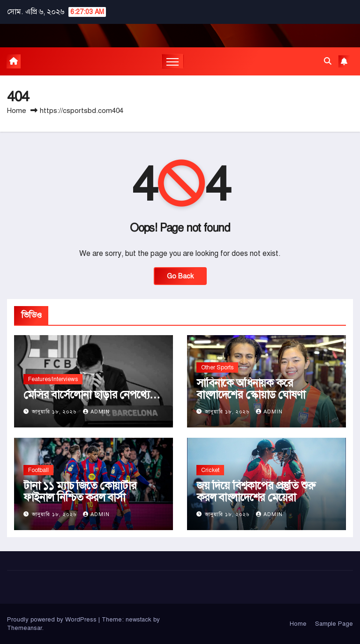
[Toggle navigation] (173, 61)
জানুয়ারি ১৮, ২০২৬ (55, 412)
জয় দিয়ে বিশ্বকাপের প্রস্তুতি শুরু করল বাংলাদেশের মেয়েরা (255, 491)
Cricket (210, 470)
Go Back (180, 276)
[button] (328, 61)
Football (38, 470)
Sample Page (334, 624)
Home (17, 111)
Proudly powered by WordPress (53, 620)
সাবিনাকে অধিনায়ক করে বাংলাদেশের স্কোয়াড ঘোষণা (251, 389)
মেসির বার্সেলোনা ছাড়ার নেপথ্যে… (92, 395)
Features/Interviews (53, 379)
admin (96, 412)
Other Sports (217, 367)
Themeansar (25, 628)
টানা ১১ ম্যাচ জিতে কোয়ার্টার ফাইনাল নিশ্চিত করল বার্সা (80, 491)
